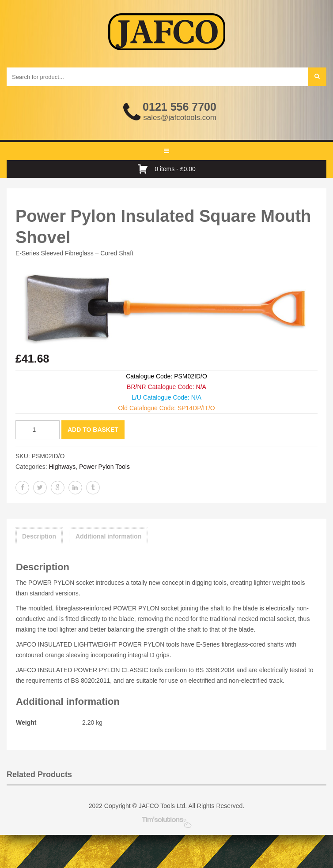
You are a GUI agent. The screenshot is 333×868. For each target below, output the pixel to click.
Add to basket (93, 430)
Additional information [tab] (108, 536)
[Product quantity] (38, 430)
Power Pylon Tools (104, 467)
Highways (62, 467)
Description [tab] (39, 536)
